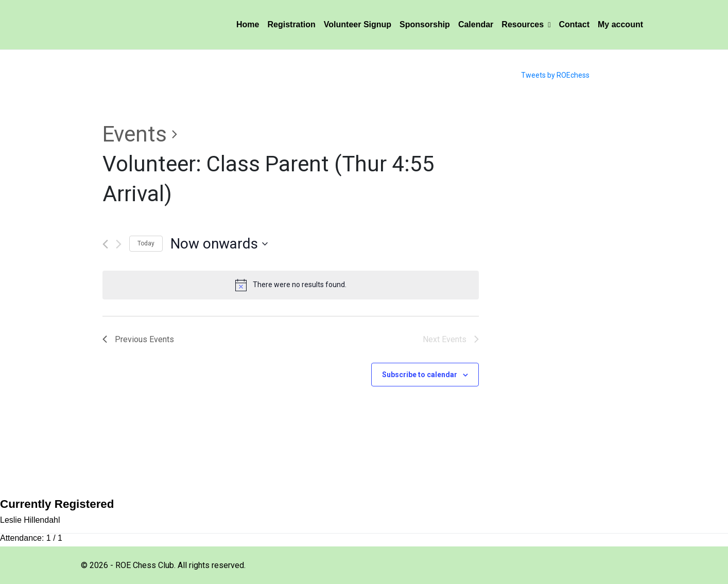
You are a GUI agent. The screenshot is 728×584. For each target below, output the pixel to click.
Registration (291, 24)
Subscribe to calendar (420, 375)
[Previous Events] (105, 244)
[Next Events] (119, 244)
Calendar (476, 24)
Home (248, 24)
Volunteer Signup (358, 24)
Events (135, 134)
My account (620, 24)
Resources (526, 24)
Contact (574, 24)
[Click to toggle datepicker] (219, 244)
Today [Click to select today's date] (146, 243)
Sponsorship (425, 24)
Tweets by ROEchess (555, 75)
